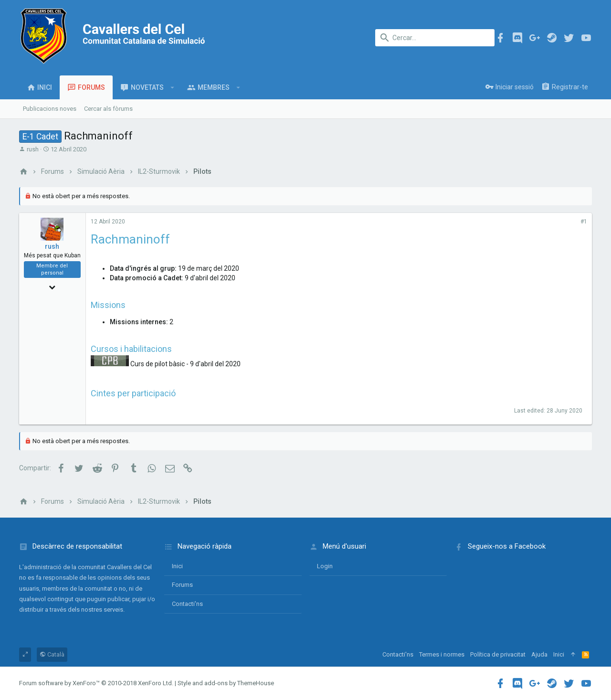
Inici (177, 566)
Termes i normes (442, 654)
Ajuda (539, 654)
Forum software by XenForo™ (96, 683)
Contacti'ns (187, 604)
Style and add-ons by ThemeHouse (226, 683)
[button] (173, 87)
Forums (182, 585)
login (325, 566)
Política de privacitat (498, 654)
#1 (584, 222)
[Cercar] (435, 38)
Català (52, 654)
